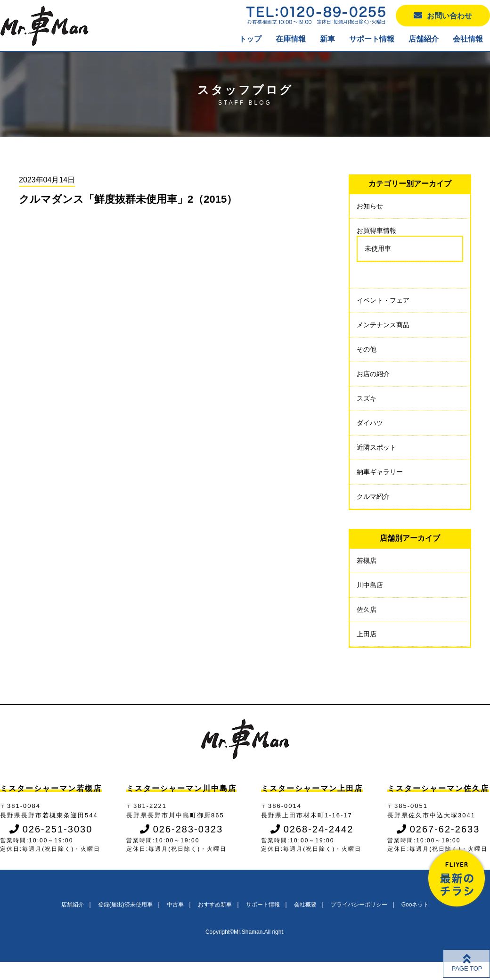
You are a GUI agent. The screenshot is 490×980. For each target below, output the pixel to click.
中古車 (175, 905)
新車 (327, 39)
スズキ (367, 398)
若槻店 (367, 560)
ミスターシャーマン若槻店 (51, 788)
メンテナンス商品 (383, 325)
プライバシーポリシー (359, 905)
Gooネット (415, 905)
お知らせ (370, 206)
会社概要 (305, 905)
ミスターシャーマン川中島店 (181, 788)
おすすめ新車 (215, 905)
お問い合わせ (443, 15)
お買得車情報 (376, 231)
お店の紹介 (373, 374)
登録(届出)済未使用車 (125, 905)
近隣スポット (376, 447)
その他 (367, 349)
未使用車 (378, 248)
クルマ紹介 (373, 496)
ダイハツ (370, 423)
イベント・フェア (383, 300)
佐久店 (367, 609)
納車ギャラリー (380, 472)
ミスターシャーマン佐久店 (438, 788)
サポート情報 (372, 39)
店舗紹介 (424, 39)
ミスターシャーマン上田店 (312, 788)
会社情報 (468, 39)
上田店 (367, 634)
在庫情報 (291, 39)
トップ (250, 39)
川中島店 (370, 585)
